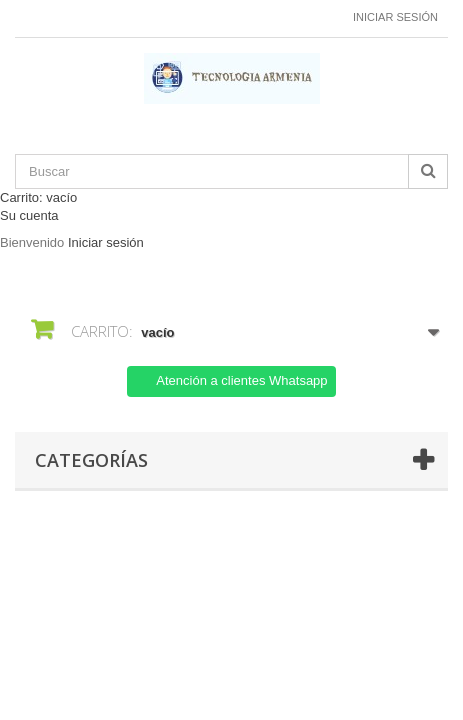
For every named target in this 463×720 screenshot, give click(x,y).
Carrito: (38, 197)
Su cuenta (29, 215)
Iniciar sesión (395, 17)
